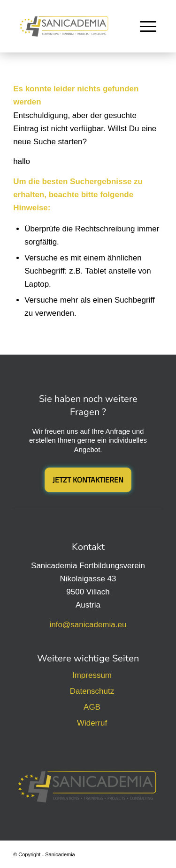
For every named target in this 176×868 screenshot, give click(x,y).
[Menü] (143, 26)
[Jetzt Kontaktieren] (88, 480)
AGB (92, 707)
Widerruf (92, 723)
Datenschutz (92, 691)
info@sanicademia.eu (88, 625)
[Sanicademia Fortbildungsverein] (65, 26)
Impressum (92, 675)
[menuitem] (143, 26)
